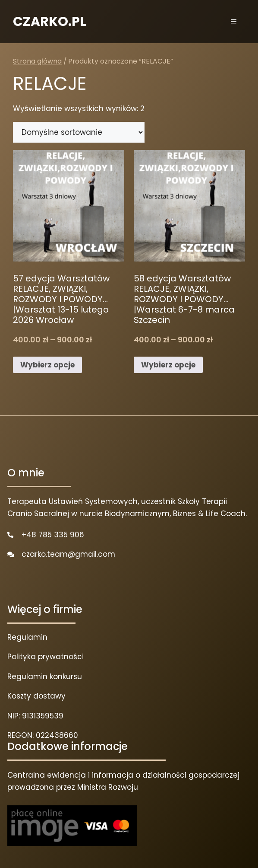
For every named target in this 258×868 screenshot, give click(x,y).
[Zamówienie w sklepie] (79, 132)
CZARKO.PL (50, 22)
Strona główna (37, 61)
